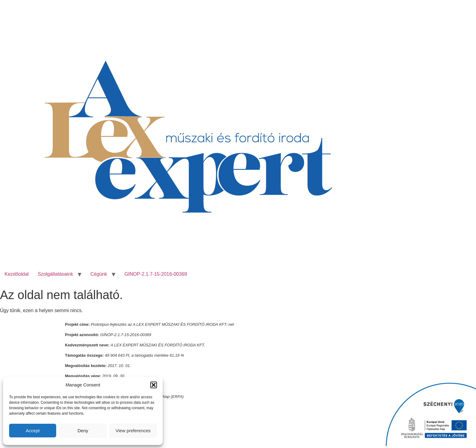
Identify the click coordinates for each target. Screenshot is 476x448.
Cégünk (99, 274)
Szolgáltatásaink (55, 274)
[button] (154, 385)
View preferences (133, 431)
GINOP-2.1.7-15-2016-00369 (156, 274)
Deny (83, 431)
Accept (33, 431)
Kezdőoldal (17, 274)
